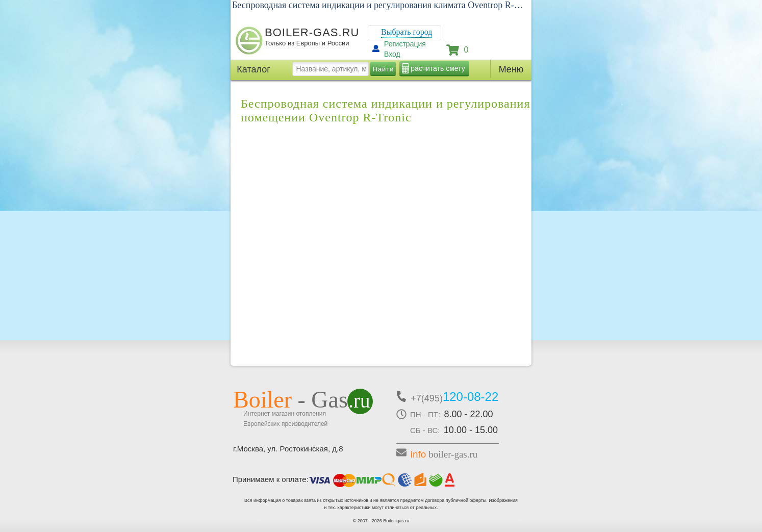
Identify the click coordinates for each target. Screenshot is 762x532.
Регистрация (405, 44)
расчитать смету (438, 68)
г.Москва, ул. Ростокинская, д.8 (288, 449)
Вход (392, 54)
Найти (384, 69)
